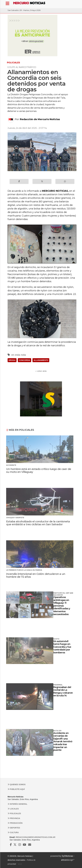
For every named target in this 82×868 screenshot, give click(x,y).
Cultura (13, 832)
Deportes (14, 828)
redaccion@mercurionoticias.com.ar (35, 837)
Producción (15, 823)
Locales (13, 809)
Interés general (17, 804)
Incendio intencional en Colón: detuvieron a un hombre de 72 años (36, 575)
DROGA (12, 360)
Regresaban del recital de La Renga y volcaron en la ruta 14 (63, 691)
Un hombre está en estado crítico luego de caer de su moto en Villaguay (39, 470)
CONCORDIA (24, 360)
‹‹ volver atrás (41, 371)
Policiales (14, 813)
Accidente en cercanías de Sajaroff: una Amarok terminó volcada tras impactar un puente (63, 742)
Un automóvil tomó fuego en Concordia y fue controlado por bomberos (62, 647)
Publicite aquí (16, 789)
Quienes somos (17, 784)
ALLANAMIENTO (41, 360)
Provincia (14, 818)
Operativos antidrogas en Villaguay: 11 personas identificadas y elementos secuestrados (62, 606)
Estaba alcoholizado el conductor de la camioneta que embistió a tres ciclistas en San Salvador (38, 523)
